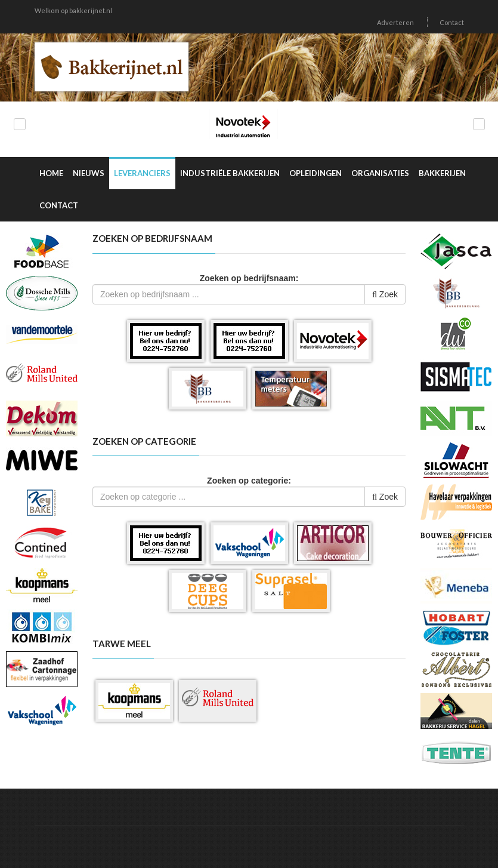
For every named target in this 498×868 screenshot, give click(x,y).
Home (51, 173)
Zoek (385, 294)
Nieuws (89, 173)
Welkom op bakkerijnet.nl (73, 10)
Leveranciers (142, 173)
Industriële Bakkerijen (230, 173)
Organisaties (380, 173)
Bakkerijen (442, 173)
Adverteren (395, 22)
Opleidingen (315, 173)
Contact (452, 22)
